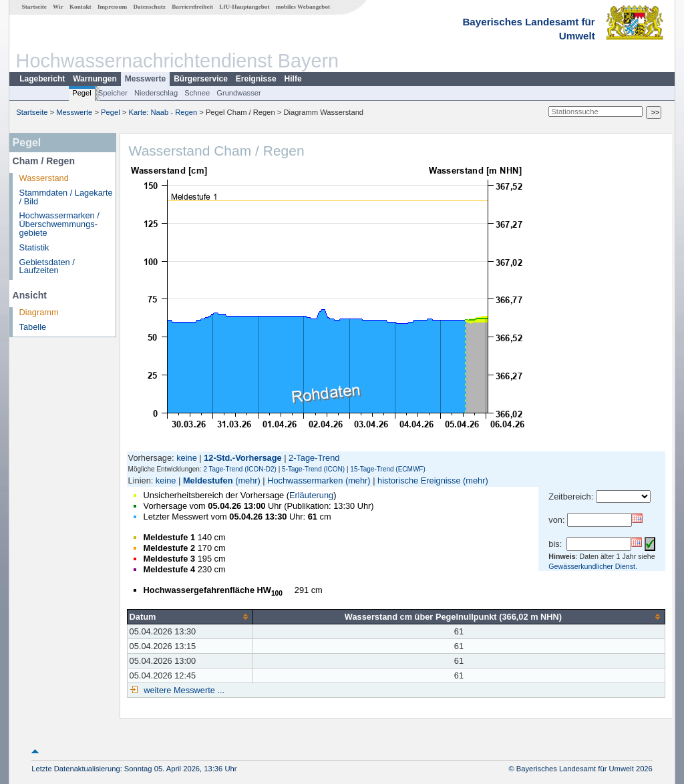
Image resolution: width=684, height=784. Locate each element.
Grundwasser (239, 93)
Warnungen (95, 79)
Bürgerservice (201, 79)
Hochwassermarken (305, 480)
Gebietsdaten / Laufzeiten (47, 266)
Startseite (34, 7)
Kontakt (80, 7)
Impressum (112, 7)
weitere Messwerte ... (183, 690)
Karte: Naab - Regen (163, 112)
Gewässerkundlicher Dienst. (593, 566)
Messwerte (145, 79)
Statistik (34, 247)
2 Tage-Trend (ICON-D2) (239, 469)
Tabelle (33, 327)
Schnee (197, 93)
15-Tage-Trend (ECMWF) (387, 469)
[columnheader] (190, 616)
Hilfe (293, 79)
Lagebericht (42, 79)
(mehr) (248, 480)
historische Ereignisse (419, 480)
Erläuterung (311, 495)
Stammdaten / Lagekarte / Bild (66, 197)
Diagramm (39, 312)
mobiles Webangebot (303, 7)
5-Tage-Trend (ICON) (313, 469)
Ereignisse (256, 79)
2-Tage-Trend (314, 458)
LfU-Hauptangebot (244, 7)
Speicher (113, 93)
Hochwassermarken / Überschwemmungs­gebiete (59, 224)
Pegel (82, 93)
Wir (58, 7)
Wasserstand (44, 178)
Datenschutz (149, 7)
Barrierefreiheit (192, 7)
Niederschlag (156, 93)
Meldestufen (208, 480)
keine (187, 458)
